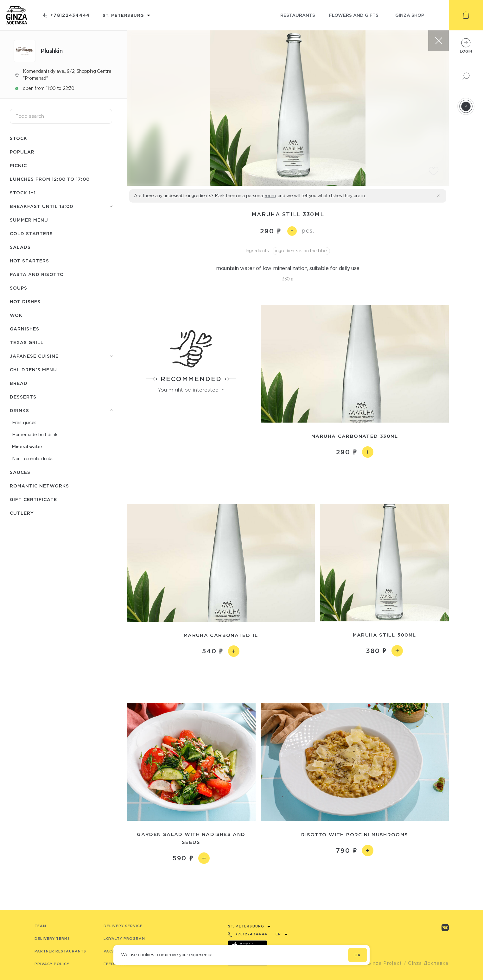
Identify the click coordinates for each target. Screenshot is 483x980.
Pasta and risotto (37, 274)
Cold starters (31, 233)
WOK (16, 315)
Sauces (20, 472)
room (270, 196)
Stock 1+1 (23, 193)
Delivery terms (52, 939)
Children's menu (33, 370)
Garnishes (25, 329)
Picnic (18, 165)
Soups (19, 288)
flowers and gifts (354, 15)
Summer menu (29, 220)
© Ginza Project (382, 963)
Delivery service (123, 926)
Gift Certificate (33, 499)
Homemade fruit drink (35, 435)
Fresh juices (24, 423)
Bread (19, 383)
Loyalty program (124, 939)
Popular (22, 152)
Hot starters (29, 261)
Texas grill (27, 342)
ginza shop (410, 15)
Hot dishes (25, 302)
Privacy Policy (52, 964)
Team (40, 926)
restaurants (298, 15)
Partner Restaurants (60, 951)
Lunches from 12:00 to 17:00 (50, 179)
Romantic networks (39, 486)
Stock (19, 138)
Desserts (23, 397)
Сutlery (22, 513)
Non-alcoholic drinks (33, 459)
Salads (20, 247)
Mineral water (27, 446)
